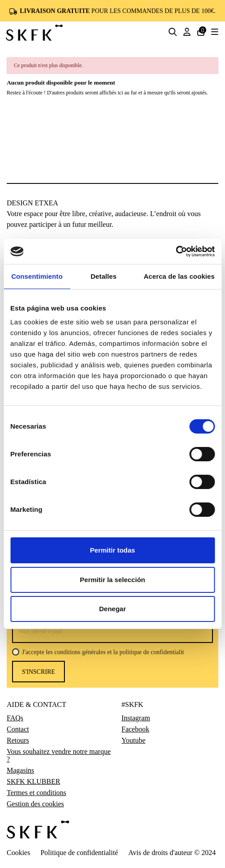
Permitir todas (112, 550)
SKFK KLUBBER (34, 782)
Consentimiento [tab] (37, 276)
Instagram (136, 718)
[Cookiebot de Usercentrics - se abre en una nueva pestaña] (176, 251)
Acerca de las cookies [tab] (179, 276)
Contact (18, 729)
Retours (18, 740)
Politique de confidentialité (79, 853)
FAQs (15, 718)
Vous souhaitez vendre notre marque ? (59, 755)
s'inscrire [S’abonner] (38, 672)
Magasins (20, 770)
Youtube (134, 740)
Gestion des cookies (35, 804)
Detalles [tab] (103, 276)
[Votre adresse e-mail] (112, 631)
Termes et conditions (36, 793)
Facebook (136, 729)
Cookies (18, 853)
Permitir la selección (113, 580)
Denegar (112, 609)
